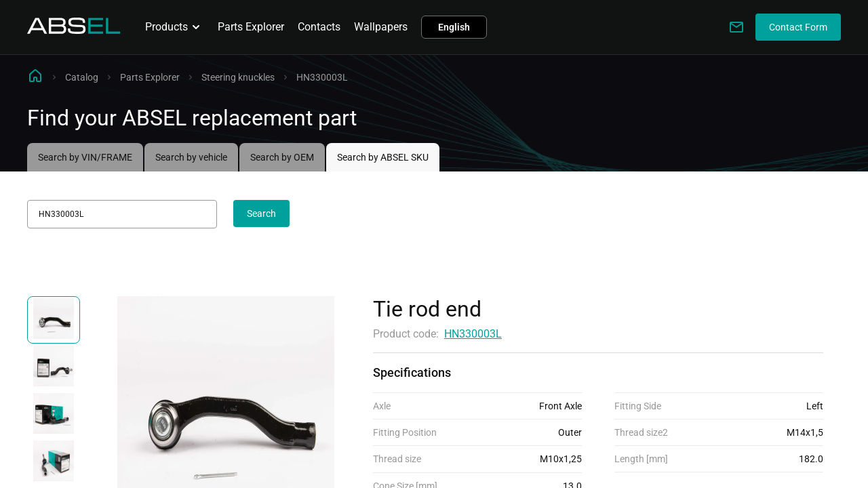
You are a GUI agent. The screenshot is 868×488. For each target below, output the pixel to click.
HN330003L (473, 334)
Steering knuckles (238, 77)
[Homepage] (74, 30)
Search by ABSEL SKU (383, 157)
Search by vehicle (191, 157)
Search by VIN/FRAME (85, 157)
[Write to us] (736, 27)
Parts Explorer (251, 27)
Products (175, 27)
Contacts (319, 27)
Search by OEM (282, 157)
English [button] (454, 27)
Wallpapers (381, 27)
